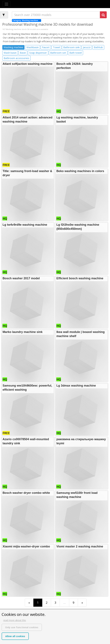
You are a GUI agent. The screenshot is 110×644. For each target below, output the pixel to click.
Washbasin (33, 47)
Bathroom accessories (16, 58)
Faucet (46, 47)
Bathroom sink (71, 47)
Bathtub (98, 47)
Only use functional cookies (22, 627)
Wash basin (10, 53)
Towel (56, 47)
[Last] (82, 603)
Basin (23, 53)
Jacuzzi (87, 47)
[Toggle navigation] (6, 4)
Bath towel (76, 53)
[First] (29, 603)
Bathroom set (58, 53)
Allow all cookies (15, 636)
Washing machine (13, 47)
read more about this (15, 620)
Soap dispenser (38, 53)
